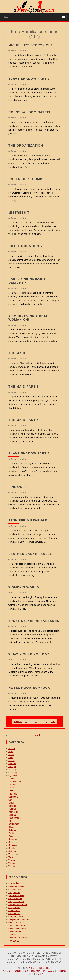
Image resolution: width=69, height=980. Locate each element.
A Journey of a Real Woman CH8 (28, 318)
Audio (11, 755)
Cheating (13, 773)
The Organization (26, 145)
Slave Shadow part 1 (29, 79)
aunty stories (14, 892)
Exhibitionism (15, 782)
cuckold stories (15, 898)
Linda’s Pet (19, 487)
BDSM (11, 761)
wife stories (14, 883)
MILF (11, 821)
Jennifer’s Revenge (28, 520)
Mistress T (19, 213)
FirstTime (13, 794)
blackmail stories (16, 886)
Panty (11, 833)
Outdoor (12, 830)
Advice (12, 748)
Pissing (12, 836)
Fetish (11, 788)
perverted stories (16, 895)
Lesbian (12, 815)
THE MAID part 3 (24, 387)
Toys (11, 857)
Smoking (12, 845)
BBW (11, 758)
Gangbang (13, 797)
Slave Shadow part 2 (29, 453)
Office (11, 827)
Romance (13, 839)
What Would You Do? (29, 654)
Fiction (11, 791)
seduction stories (16, 923)
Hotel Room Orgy (26, 246)
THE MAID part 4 (24, 420)
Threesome (14, 854)
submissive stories (17, 929)
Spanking (13, 848)
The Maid (17, 353)
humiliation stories (17, 926)
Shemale (13, 842)
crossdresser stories (18, 938)
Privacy (49, 971)
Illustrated (13, 809)
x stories (12, 935)
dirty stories (14, 941)
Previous (18, 721)
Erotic (11, 779)
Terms (62, 971)
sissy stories (14, 908)
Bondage (13, 770)
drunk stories (14, 914)
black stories (14, 911)
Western (12, 863)
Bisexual (12, 764)
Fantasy (12, 785)
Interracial (13, 812)
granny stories (15, 889)
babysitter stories (16, 902)
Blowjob (12, 767)
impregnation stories (18, 905)
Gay (10, 800)
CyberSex (13, 776)
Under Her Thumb (25, 179)
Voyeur (12, 860)
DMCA (40, 974)
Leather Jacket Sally (30, 554)
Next (53, 721)
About (7, 971)
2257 (30, 974)
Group (11, 803)
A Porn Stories (40, 968)
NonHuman (14, 824)
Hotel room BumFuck (29, 688)
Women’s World (24, 587)
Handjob (12, 806)
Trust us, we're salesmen (34, 621)
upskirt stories (15, 932)
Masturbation (15, 818)
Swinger (12, 851)
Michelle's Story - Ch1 (31, 45)
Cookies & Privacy (28, 971)
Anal (11, 751)
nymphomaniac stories (19, 920)
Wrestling (13, 866)
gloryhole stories (16, 917)
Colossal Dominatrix (29, 112)
